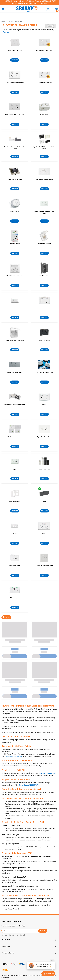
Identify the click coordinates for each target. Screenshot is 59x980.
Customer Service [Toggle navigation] (8, 953)
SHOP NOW (15, 60)
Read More (7, 32)
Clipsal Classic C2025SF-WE (29, 785)
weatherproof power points (48, 773)
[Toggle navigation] (3, 9)
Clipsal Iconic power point (13, 756)
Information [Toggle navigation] (6, 940)
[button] (47, 9)
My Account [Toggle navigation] (6, 946)
